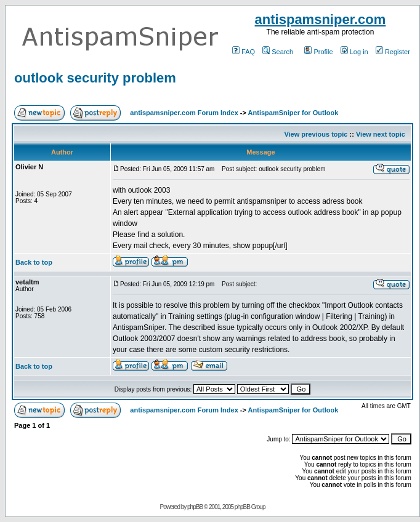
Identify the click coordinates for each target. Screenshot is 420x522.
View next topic (381, 134)
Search (278, 52)
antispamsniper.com (321, 19)
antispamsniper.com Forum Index (184, 113)
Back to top (34, 262)
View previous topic (316, 134)
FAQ (244, 52)
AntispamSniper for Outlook (293, 113)
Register (393, 52)
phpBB (195, 507)
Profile (318, 52)
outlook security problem (95, 78)
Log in (354, 52)
